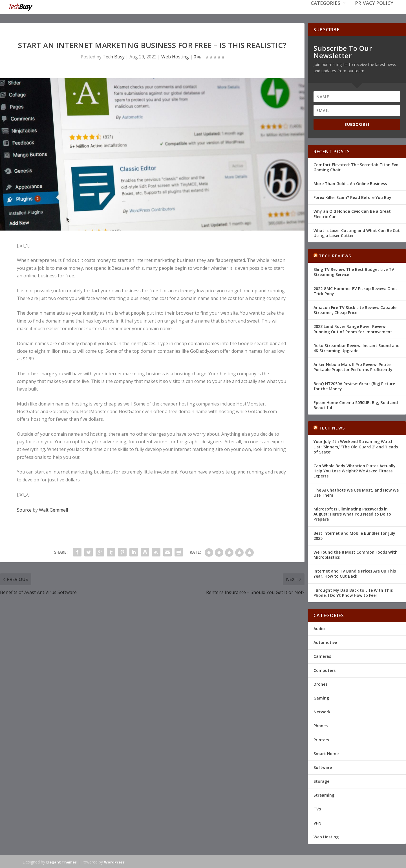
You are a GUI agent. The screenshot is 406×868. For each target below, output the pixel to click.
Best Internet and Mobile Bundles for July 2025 (354, 535)
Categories (326, 12)
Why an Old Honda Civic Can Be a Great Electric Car (352, 213)
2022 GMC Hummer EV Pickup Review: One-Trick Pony (355, 291)
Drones (320, 684)
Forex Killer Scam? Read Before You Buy (352, 197)
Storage (321, 781)
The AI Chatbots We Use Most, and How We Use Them (356, 492)
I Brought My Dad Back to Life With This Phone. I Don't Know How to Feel (353, 592)
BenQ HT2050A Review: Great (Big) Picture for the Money (354, 385)
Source (24, 509)
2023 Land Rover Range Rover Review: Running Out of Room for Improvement (353, 328)
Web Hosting (175, 56)
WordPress (114, 862)
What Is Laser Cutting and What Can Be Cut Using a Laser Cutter (357, 232)
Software (323, 767)
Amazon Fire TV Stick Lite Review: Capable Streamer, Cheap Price (355, 309)
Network (322, 711)
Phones (321, 725)
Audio (319, 628)
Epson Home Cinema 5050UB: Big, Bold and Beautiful (356, 405)
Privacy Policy (374, 12)
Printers (321, 739)
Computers (325, 670)
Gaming (321, 697)
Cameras (322, 656)
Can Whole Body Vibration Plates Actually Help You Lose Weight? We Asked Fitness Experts (355, 470)
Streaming (324, 794)
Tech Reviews (335, 255)
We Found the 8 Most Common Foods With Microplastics (356, 554)
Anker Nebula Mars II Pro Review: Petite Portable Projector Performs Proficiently (353, 366)
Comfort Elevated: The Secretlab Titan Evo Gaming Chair (356, 167)
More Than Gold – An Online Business (350, 183)
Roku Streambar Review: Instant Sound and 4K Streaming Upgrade (357, 348)
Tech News (332, 427)
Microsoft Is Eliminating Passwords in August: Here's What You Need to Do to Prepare (352, 513)
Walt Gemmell (53, 509)
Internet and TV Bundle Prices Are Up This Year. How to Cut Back (355, 573)
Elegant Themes (61, 862)
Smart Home (326, 753)
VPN (317, 822)
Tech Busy (114, 56)
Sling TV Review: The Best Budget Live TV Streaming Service (354, 271)
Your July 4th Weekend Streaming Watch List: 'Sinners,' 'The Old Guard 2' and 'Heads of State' (356, 446)
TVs (317, 808)
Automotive (325, 642)
